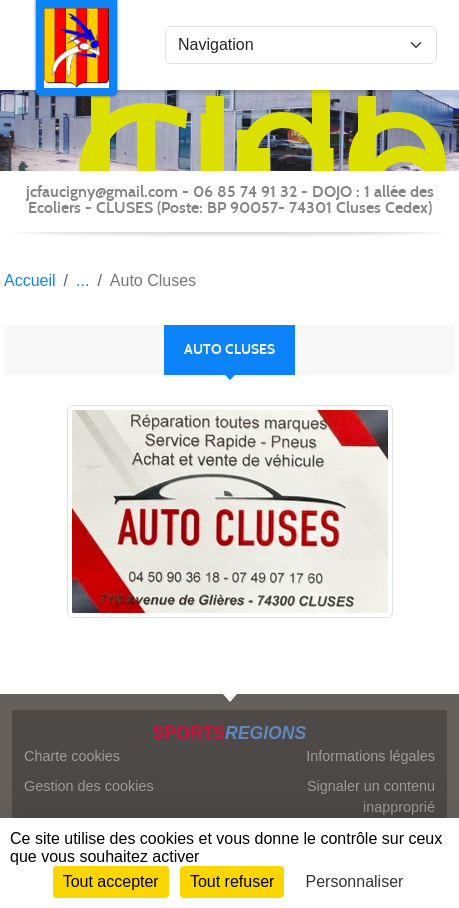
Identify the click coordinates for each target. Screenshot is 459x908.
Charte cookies (72, 756)
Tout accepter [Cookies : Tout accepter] (111, 881)
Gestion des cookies (89, 786)
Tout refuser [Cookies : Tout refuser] (232, 881)
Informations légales (370, 756)
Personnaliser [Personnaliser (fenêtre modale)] (355, 881)
